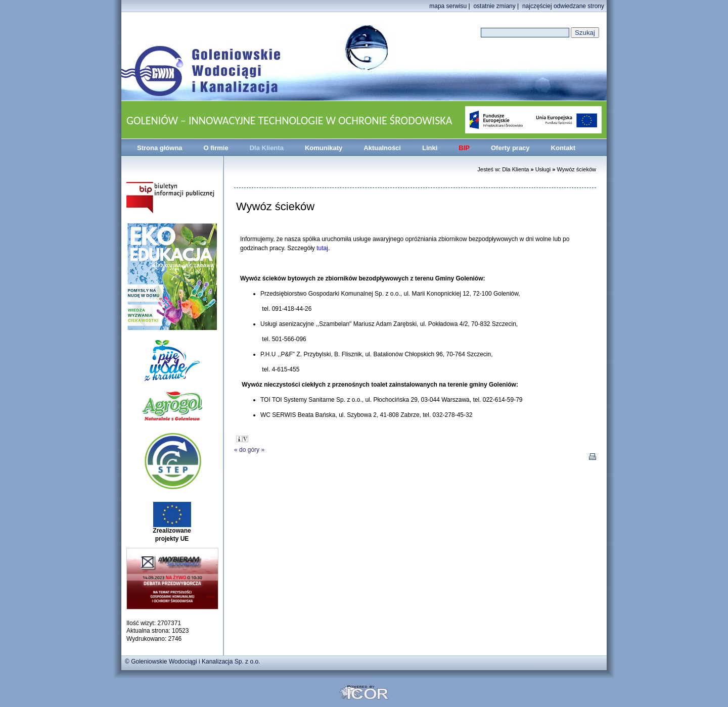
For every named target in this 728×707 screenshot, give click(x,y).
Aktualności (382, 148)
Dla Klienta (267, 148)
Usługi (543, 169)
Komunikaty (324, 148)
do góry (249, 450)
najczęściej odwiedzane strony (563, 6)
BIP (464, 148)
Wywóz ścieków (576, 169)
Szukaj (585, 33)
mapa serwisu (448, 6)
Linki (430, 148)
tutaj (322, 248)
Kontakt (563, 148)
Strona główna (160, 148)
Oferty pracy (510, 148)
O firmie (216, 148)
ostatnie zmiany (494, 6)
